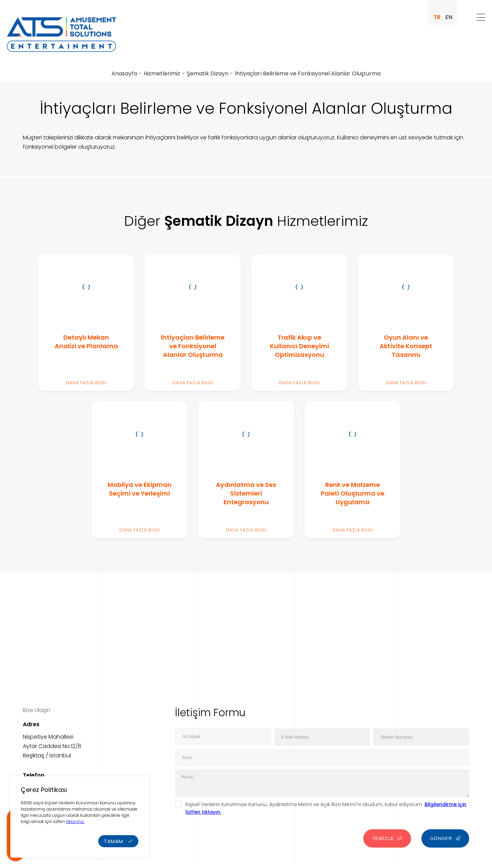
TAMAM (118, 841)
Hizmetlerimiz (162, 73)
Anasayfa (124, 73)
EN (449, 17)
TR (437, 17)
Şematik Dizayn (208, 73)
